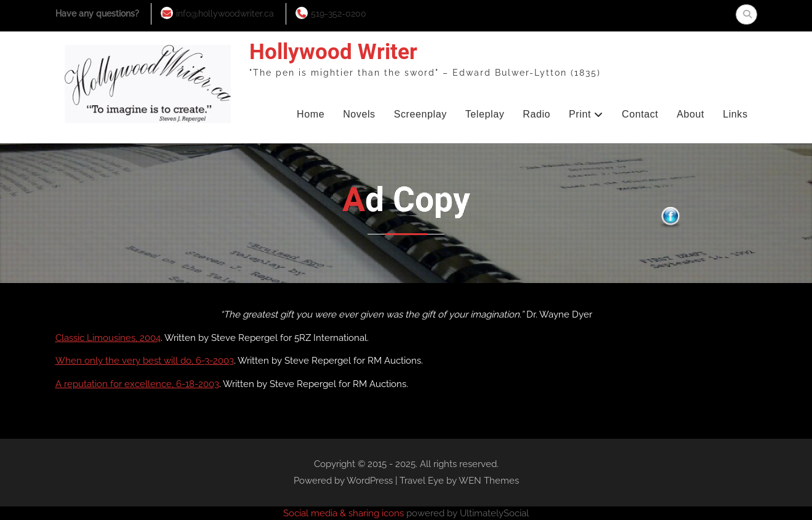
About (690, 114)
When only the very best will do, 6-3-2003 (145, 361)
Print (580, 114)
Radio (537, 114)
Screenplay (420, 114)
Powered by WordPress (343, 481)
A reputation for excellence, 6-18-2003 (137, 384)
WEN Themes (489, 481)
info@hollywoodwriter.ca (225, 14)
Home (311, 114)
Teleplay (485, 114)
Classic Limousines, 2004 (108, 338)
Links (735, 114)
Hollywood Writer (333, 52)
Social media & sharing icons (345, 513)
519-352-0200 (339, 14)
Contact (640, 114)
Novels (359, 114)
